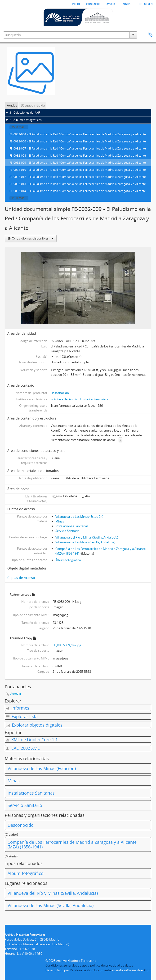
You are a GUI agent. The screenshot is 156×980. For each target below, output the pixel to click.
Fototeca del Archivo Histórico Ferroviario (80, 399)
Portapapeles (150, 34)
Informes (18, 708)
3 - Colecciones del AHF (25, 113)
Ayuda (111, 4)
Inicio (76, 4)
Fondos (12, 105)
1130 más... (19, 198)
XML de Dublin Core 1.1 (32, 740)
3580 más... (19, 127)
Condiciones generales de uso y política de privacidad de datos (89, 965)
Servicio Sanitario (67, 531)
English (127, 4)
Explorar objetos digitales (34, 725)
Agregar (16, 694)
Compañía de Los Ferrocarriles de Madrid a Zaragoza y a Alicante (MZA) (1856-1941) (72, 844)
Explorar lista (22, 716)
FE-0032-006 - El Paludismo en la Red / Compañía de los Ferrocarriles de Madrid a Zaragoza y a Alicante (78, 141)
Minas (60, 521)
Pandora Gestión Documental (91, 970)
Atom (147, 970)
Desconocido (60, 393)
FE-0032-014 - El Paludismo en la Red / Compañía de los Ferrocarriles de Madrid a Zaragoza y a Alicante (78, 191)
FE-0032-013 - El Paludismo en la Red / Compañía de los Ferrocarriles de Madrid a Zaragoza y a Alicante (78, 184)
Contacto (93, 4)
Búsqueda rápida (33, 105)
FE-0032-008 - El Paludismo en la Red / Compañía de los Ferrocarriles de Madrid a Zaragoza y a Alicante (78, 156)
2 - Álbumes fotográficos (26, 120)
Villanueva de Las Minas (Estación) (79, 517)
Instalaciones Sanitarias (72, 526)
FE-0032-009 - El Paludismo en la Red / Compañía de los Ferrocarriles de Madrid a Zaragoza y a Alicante (78, 163)
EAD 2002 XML (23, 748)
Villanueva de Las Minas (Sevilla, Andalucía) (85, 542)
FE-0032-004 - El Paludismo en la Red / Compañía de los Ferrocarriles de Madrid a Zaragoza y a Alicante (78, 134)
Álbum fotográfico (68, 560)
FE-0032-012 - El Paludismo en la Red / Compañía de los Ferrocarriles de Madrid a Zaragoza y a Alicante (78, 177)
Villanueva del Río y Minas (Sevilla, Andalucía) (87, 537)
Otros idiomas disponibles (32, 238)
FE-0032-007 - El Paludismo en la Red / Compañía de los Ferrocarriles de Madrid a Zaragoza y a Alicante (78, 148)
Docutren (146, 4)
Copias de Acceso (21, 578)
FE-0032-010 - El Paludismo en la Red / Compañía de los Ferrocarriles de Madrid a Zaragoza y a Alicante (78, 170)
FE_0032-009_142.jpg (67, 645)
